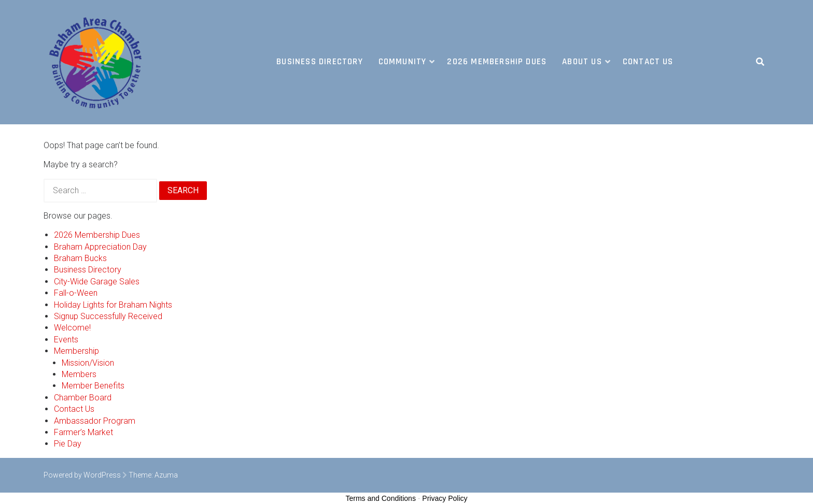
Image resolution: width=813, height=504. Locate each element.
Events (66, 340)
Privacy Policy (445, 498)
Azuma (166, 475)
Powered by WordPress (82, 475)
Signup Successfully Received (108, 316)
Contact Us (648, 62)
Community (403, 62)
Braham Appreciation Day (100, 247)
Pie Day (68, 444)
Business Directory (319, 62)
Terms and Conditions (381, 498)
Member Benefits (93, 386)
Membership (76, 351)
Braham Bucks (80, 258)
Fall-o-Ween (76, 293)
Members (79, 374)
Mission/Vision (88, 363)
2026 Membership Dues (497, 62)
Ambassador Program (95, 421)
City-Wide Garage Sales (97, 282)
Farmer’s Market (83, 432)
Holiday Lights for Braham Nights (113, 305)
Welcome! (72, 328)
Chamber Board (83, 398)
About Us (582, 62)
